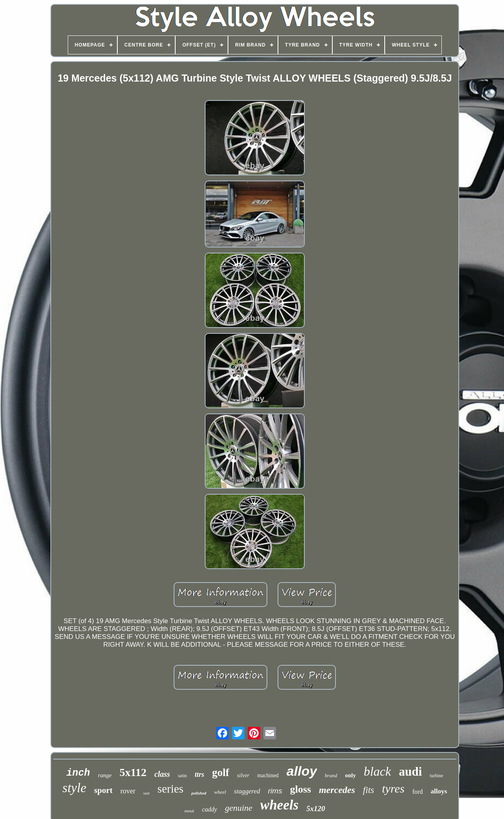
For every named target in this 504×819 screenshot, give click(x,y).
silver (243, 775)
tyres (393, 788)
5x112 (133, 772)
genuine (239, 808)
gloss (300, 789)
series (170, 789)
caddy (209, 809)
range (105, 775)
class (162, 774)
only (350, 775)
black (377, 771)
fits (369, 790)
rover (128, 791)
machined (268, 775)
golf (221, 772)
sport (103, 790)
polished (199, 793)
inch (78, 773)
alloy (302, 771)
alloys (439, 791)
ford (418, 792)
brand (331, 775)
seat (146, 793)
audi (410, 772)
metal (189, 811)
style (74, 788)
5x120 (316, 809)
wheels (279, 805)
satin (183, 776)
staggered (247, 791)
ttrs (200, 774)
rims (275, 791)
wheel (220, 792)
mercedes (337, 790)
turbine (437, 776)
